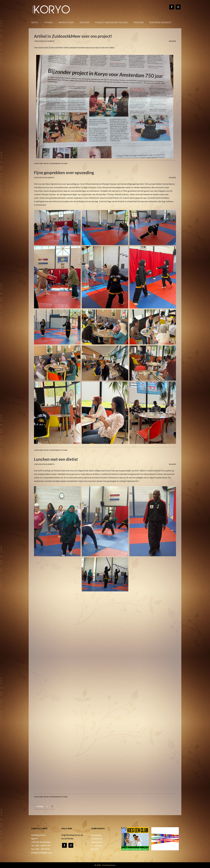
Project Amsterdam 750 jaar (55, 163)
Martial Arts (97, 842)
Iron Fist (95, 849)
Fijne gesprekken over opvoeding (64, 173)
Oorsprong (96, 835)
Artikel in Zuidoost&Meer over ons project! (73, 36)
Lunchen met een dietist (56, 459)
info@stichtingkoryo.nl (42, 852)
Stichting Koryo (51, 9)
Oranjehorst (97, 838)
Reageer (172, 41)
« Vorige (39, 806)
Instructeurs (97, 845)
